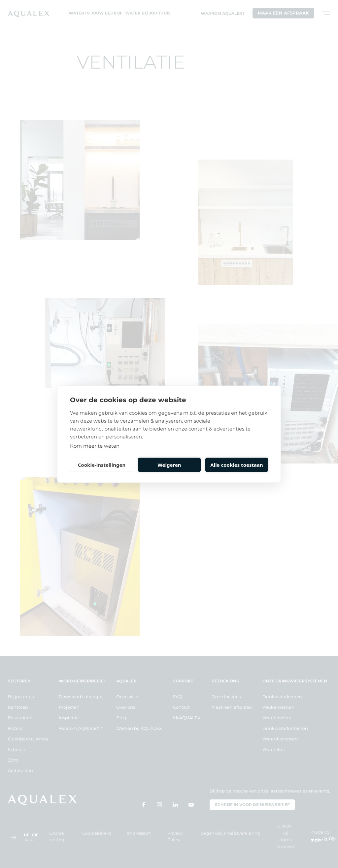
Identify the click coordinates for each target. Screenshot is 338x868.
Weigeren (169, 465)
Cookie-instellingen (102, 465)
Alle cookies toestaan (237, 465)
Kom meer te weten (95, 446)
